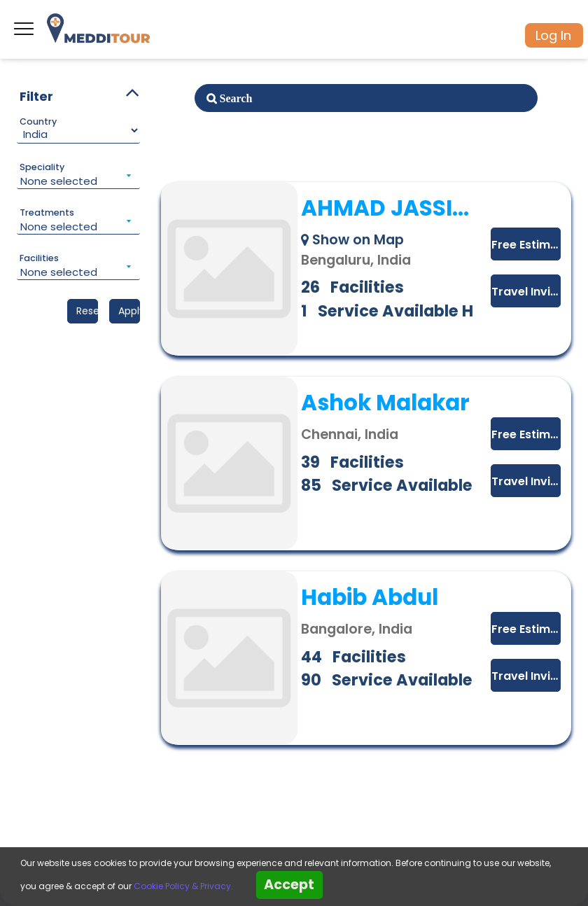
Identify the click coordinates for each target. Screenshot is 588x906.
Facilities (39, 258)
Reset (87, 311)
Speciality (42, 167)
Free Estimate (526, 245)
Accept (289, 885)
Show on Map (352, 240)
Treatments (47, 213)
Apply (129, 311)
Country (38, 122)
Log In (553, 35)
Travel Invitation (526, 292)
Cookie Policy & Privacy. (183, 886)
